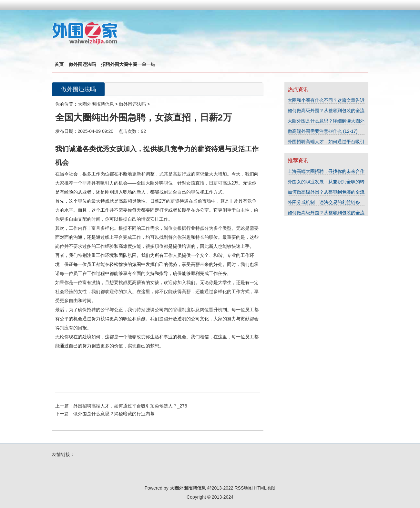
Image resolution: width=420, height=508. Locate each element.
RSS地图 (244, 488)
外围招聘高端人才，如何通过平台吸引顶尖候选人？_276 (130, 406)
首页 (59, 64)
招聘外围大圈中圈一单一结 (128, 64)
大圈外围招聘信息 (96, 104)
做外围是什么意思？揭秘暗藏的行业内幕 (114, 414)
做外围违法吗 (82, 64)
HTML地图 (265, 488)
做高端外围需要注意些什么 (315, 131)
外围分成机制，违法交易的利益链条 (324, 202)
